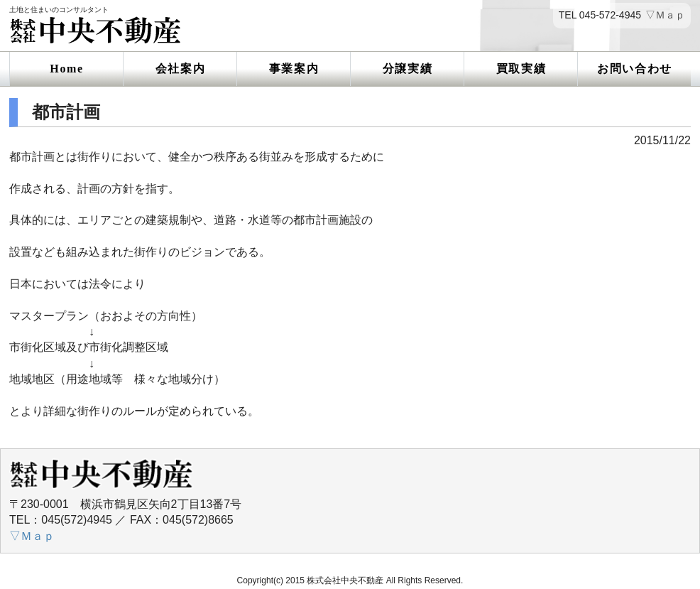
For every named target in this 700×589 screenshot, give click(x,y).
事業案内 (294, 69)
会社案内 (180, 69)
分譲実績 (408, 69)
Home (66, 69)
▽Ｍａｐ (665, 15)
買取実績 (521, 69)
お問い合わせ (635, 69)
